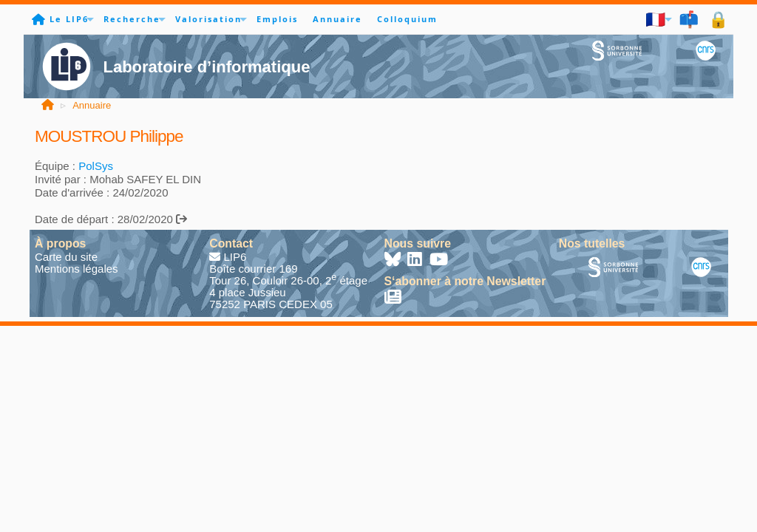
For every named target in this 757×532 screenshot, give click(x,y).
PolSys (96, 166)
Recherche (132, 19)
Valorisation (208, 19)
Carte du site (66, 257)
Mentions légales (77, 269)
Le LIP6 (69, 19)
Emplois (277, 19)
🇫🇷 (656, 19)
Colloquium (407, 19)
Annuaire (337, 19)
